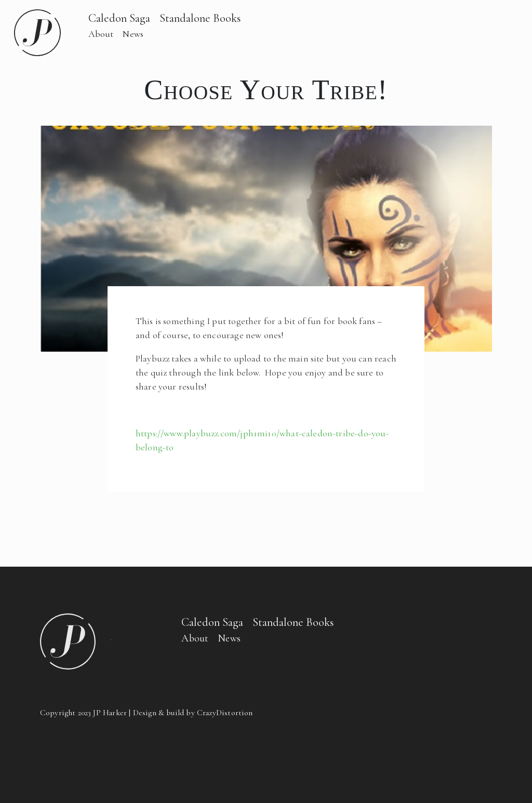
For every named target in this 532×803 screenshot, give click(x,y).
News (133, 34)
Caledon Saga (119, 18)
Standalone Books (200, 18)
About (101, 34)
